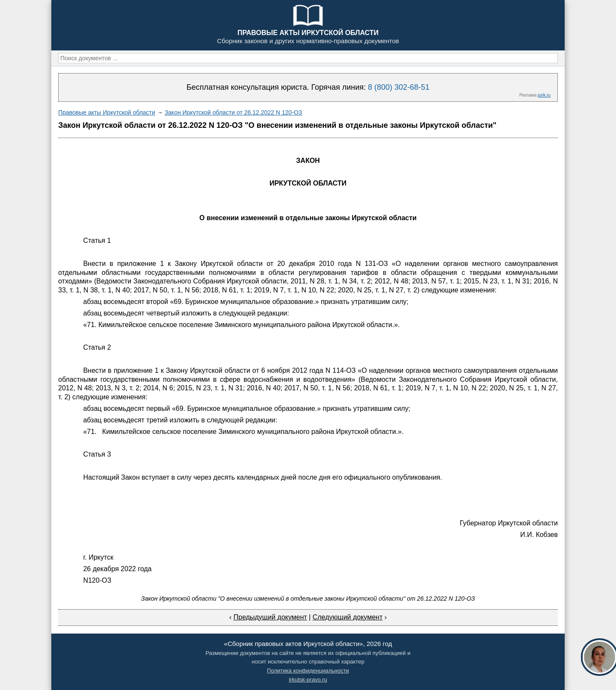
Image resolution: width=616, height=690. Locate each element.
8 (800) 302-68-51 (399, 87)
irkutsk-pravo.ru (308, 680)
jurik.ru (544, 95)
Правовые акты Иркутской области (107, 112)
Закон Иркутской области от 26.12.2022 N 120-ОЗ (233, 112)
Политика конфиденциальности (308, 671)
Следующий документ (348, 617)
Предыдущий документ (270, 617)
